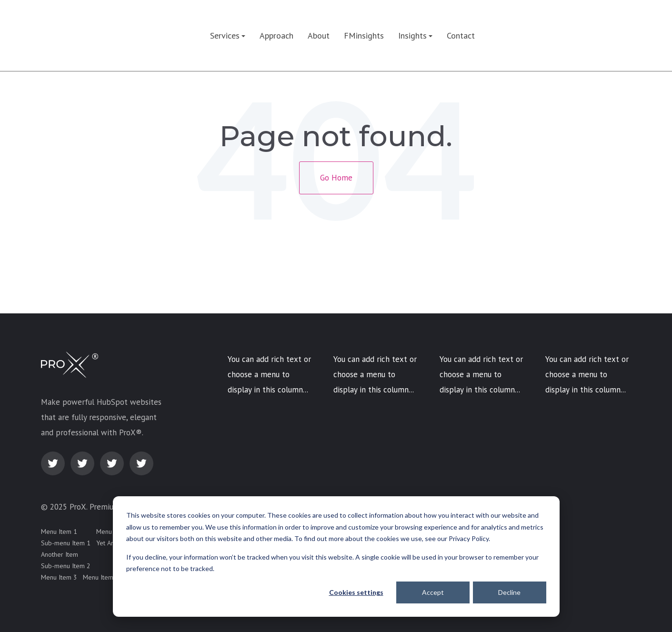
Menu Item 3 (59, 577)
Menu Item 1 (59, 532)
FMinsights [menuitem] (364, 35)
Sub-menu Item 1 (66, 543)
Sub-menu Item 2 (66, 566)
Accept (433, 592)
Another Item (60, 554)
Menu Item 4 (101, 577)
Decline (509, 592)
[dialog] (336, 557)
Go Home (336, 178)
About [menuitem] (319, 35)
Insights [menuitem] (412, 35)
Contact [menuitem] (461, 35)
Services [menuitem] (225, 35)
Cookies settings (356, 592)
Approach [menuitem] (276, 35)
